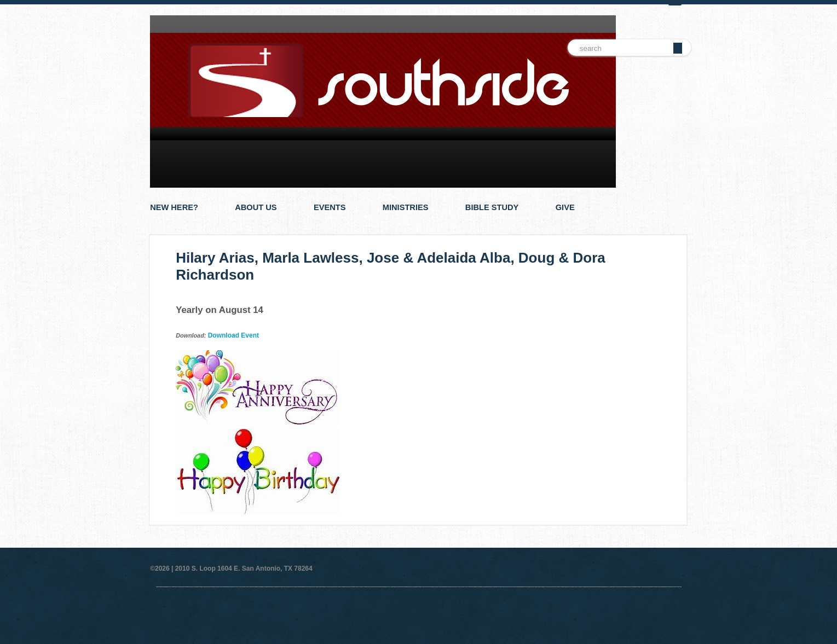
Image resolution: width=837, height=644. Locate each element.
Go (678, 48)
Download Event (233, 335)
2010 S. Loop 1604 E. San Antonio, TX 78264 (244, 568)
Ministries (406, 207)
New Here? (174, 207)
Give (565, 207)
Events (330, 207)
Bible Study (492, 207)
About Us (256, 207)
